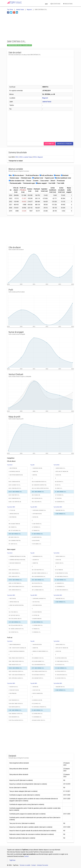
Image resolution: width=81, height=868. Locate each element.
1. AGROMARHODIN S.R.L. (37, 556)
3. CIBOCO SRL (58, 475)
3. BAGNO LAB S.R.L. (59, 563)
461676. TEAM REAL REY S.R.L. (15, 488)
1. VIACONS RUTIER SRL (37, 645)
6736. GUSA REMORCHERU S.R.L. (39, 665)
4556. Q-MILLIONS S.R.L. (37, 502)
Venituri (57, 175)
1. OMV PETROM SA (13, 468)
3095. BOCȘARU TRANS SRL (14, 524)
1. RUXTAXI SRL (35, 687)
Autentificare (55, 4)
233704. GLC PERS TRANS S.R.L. (15, 583)
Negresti (45, 98)
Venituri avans (14, 178)
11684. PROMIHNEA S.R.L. (14, 700)
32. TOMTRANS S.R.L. (36, 527)
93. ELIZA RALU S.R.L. (36, 704)
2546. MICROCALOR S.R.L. (37, 587)
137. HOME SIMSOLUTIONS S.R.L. (62, 661)
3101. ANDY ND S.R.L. (13, 544)
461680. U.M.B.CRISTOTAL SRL (15, 502)
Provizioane (60, 181)
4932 (17, 157)
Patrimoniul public (15, 183)
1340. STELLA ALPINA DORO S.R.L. (16, 625)
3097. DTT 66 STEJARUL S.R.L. (15, 531)
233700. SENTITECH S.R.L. (14, 570)
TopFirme (12, 860)
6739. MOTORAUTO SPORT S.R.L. (39, 675)
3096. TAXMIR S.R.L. (13, 527)
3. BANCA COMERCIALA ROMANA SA (16, 651)
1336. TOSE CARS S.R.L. (13, 612)
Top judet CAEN (34, 507)
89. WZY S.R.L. (58, 485)
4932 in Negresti (38, 157)
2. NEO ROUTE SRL (36, 602)
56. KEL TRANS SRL (59, 570)
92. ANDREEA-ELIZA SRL (37, 700)
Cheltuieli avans (26, 178)
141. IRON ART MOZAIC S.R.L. (61, 675)
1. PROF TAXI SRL (12, 599)
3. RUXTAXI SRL (35, 517)
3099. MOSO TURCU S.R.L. (14, 537)
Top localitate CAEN (58, 507)
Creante (35, 181)
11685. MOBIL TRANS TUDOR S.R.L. (16, 704)
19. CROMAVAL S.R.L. (36, 632)
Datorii (52, 181)
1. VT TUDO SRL (12, 510)
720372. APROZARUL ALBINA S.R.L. (16, 678)
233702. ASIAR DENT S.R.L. (14, 577)
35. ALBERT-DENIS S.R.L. (37, 537)
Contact (26, 856)
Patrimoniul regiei (29, 183)
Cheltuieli (65, 175)
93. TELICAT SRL (58, 498)
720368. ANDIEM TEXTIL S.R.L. (15, 665)
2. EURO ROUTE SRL (36, 690)
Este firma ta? (50, 144)
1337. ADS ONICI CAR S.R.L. (14, 615)
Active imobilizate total (63, 178)
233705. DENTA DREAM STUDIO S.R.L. (16, 587)
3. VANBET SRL (35, 563)
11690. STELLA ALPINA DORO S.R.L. (16, 720)
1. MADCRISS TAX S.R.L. (60, 510)
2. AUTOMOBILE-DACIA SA (14, 472)
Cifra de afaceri (18, 175)
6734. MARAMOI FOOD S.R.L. (38, 658)
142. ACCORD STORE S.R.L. (61, 678)
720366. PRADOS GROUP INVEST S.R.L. (17, 658)
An (10, 175)
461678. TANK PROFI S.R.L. (14, 495)
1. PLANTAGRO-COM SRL (37, 468)
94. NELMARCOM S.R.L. (60, 502)
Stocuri (28, 181)
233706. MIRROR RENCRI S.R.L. (15, 590)
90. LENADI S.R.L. (59, 488)
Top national (10, 465)
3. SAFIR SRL (34, 475)
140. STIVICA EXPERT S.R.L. (61, 671)
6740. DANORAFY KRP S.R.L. (38, 678)
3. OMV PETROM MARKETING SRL (16, 475)
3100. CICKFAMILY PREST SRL (15, 541)
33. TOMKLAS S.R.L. (36, 531)
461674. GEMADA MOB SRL (14, 482)
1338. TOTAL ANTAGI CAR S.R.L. (15, 619)
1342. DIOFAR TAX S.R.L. (14, 632)
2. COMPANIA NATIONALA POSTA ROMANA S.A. (18, 560)
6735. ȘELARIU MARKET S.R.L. (38, 661)
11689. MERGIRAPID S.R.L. (14, 717)
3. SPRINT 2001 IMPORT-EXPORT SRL (16, 605)
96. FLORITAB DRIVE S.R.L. (37, 714)
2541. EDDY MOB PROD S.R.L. (38, 570)
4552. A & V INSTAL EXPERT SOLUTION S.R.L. (41, 488)
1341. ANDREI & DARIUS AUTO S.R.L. (16, 629)
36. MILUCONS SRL (36, 541)
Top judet (32, 465)
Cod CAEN (51, 183)
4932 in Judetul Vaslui (26, 157)
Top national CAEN (11, 507)
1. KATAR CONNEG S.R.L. (60, 468)
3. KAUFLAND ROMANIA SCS (15, 563)
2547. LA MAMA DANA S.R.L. (38, 590)
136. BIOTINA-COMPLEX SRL (61, 658)
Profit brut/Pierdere (32, 175)
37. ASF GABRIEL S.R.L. (37, 544)
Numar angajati (41, 183)
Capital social (49, 178)
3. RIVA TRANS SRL (12, 517)
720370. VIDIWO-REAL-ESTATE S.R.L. (16, 671)
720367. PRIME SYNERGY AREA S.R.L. (16, 661)
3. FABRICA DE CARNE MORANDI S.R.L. (40, 651)
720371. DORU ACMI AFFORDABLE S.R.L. (17, 675)
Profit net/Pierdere (46, 175)
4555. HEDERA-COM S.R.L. (37, 498)
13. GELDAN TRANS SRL (37, 612)
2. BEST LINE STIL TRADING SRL (62, 472)
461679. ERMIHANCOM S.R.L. (15, 498)
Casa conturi (44, 181)
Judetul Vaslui (47, 102)
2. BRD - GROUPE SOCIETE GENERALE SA (17, 648)
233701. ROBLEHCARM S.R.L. (15, 573)
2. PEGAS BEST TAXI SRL (14, 690)
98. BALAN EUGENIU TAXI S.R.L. (39, 720)
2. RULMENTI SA (35, 560)
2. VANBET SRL (35, 472)
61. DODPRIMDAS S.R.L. (60, 587)
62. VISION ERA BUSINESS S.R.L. (62, 590)
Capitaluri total (38, 178)
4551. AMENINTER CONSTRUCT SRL (39, 485)
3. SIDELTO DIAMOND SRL (37, 693)
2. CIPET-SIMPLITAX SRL (37, 514)
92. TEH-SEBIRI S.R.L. (59, 495)
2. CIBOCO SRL (58, 560)
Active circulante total (17, 181)
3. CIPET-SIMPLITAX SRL (37, 605)
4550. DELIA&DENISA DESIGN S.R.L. (39, 482)
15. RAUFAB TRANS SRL (37, 619)
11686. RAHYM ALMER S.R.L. (15, 707)
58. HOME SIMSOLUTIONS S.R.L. (62, 577)
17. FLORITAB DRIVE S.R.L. (37, 625)
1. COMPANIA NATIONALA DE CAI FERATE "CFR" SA (18, 556)
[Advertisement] (22, 27)
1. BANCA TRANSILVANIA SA (15, 645)
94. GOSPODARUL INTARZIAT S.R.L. (39, 707)
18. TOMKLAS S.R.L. (36, 629)
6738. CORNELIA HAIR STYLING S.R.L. (40, 671)
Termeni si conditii (25, 865)
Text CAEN (60, 183)
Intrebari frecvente (43, 865)
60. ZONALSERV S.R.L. (60, 583)
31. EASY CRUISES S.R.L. (37, 524)
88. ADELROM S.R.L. (59, 482)
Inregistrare (68, 4)
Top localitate (56, 465)
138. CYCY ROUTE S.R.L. (60, 665)
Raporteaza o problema (64, 144)
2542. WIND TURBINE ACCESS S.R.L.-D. (40, 573)
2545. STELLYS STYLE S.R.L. (37, 583)
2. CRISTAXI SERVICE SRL (14, 514)
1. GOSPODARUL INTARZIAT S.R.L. (39, 510)
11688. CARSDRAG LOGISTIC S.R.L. (16, 714)
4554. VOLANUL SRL (36, 495)
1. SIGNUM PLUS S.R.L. (13, 687)
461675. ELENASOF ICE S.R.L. (15, 485)
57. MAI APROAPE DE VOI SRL (61, 573)
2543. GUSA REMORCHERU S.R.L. (39, 577)
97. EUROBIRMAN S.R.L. (37, 717)
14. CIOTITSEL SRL (35, 615)
